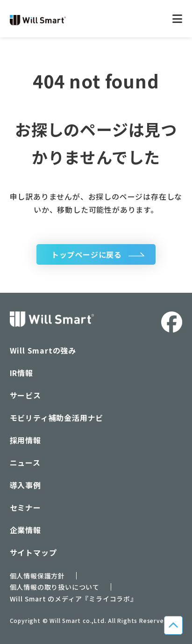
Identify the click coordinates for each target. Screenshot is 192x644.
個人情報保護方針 (37, 576)
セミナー (25, 507)
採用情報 (25, 440)
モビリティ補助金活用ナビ (57, 418)
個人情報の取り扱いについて (55, 587)
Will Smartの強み (43, 350)
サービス (25, 395)
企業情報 (25, 530)
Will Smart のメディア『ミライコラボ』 (74, 599)
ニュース (25, 463)
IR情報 (21, 373)
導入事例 (25, 485)
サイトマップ (33, 552)
